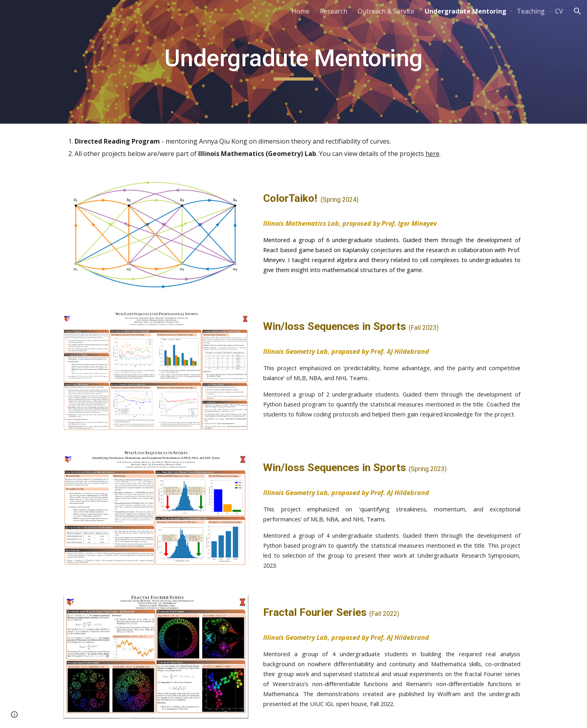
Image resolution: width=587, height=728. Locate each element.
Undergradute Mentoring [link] (466, 11)
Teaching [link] (531, 11)
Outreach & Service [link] (386, 11)
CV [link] (559, 11)
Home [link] (300, 11)
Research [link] (334, 11)
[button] (577, 11)
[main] (293, 62)
